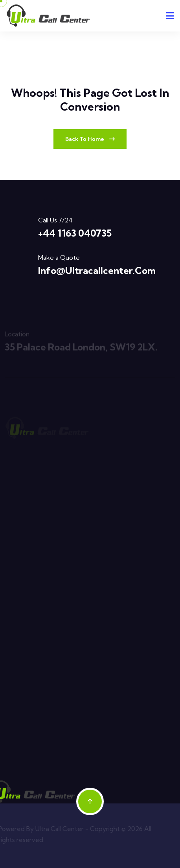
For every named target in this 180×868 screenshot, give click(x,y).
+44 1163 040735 (75, 233)
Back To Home (90, 139)
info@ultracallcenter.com (97, 270)
